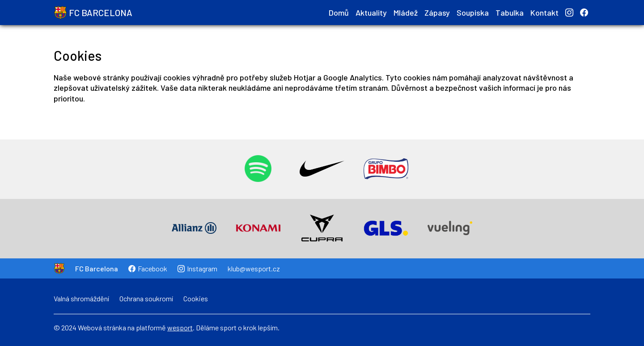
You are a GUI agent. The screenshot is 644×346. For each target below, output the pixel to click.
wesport (180, 327)
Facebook (148, 268)
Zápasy (437, 13)
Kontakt (544, 13)
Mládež (406, 13)
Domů (339, 13)
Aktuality (371, 13)
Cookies (196, 298)
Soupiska (473, 13)
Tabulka (510, 13)
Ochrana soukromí (146, 298)
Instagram (197, 268)
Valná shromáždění (81, 298)
